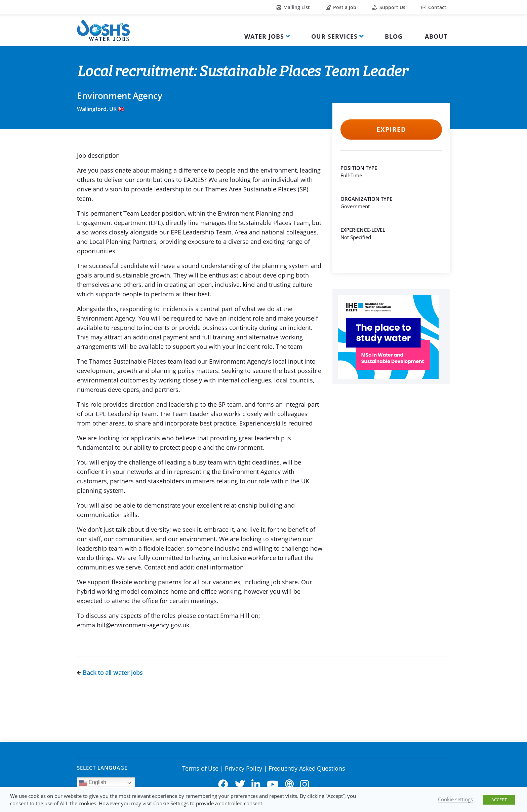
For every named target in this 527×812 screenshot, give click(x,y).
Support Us (389, 7)
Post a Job (341, 7)
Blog (394, 36)
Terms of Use (200, 768)
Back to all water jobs (110, 672)
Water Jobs (264, 36)
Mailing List (293, 7)
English (93, 783)
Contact (434, 7)
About (436, 36)
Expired (391, 130)
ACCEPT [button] (499, 800)
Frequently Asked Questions (307, 768)
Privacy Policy (244, 768)
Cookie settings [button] (455, 799)
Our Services (334, 36)
